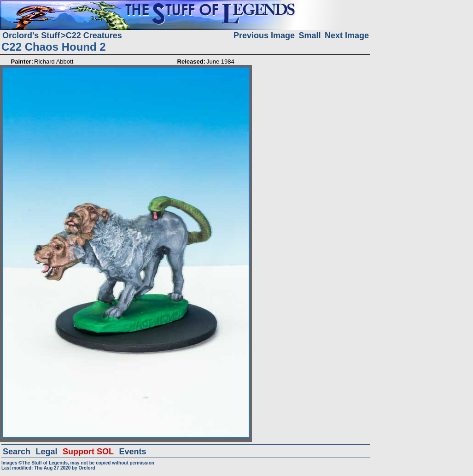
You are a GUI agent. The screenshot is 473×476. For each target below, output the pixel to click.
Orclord (87, 468)
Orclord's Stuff (31, 35)
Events (132, 452)
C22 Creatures (94, 35)
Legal (47, 452)
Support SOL (88, 452)
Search (17, 452)
